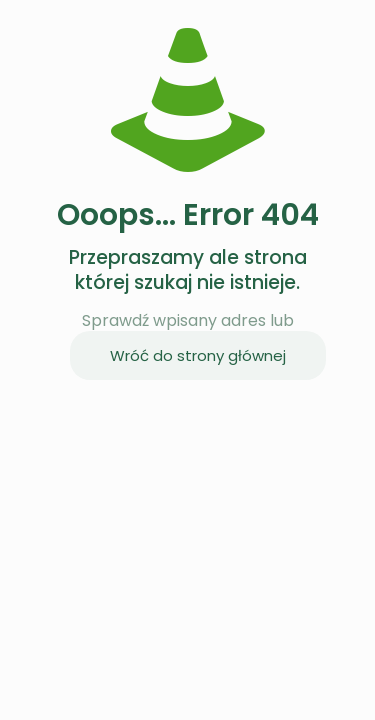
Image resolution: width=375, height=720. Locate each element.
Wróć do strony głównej (198, 355)
